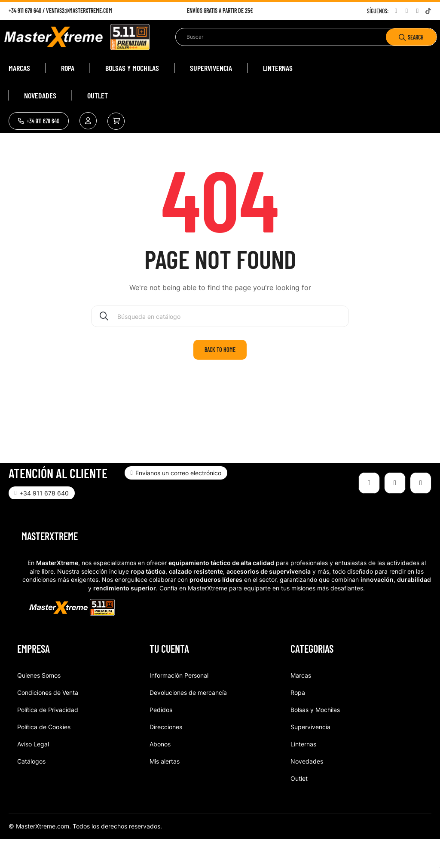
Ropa (298, 721)
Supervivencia (310, 755)
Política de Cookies (44, 755)
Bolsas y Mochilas (315, 738)
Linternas (303, 772)
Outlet (299, 807)
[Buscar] (220, 345)
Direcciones (166, 755)
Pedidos (161, 738)
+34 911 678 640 (25, 11)
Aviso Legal (33, 772)
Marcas (301, 704)
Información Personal (179, 704)
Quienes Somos (39, 704)
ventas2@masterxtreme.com (79, 11)
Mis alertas (165, 790)
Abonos (160, 772)
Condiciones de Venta (48, 721)
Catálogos (31, 790)
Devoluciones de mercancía (188, 721)
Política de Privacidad (48, 738)
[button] (39, 121)
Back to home (220, 378)
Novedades (307, 790)
